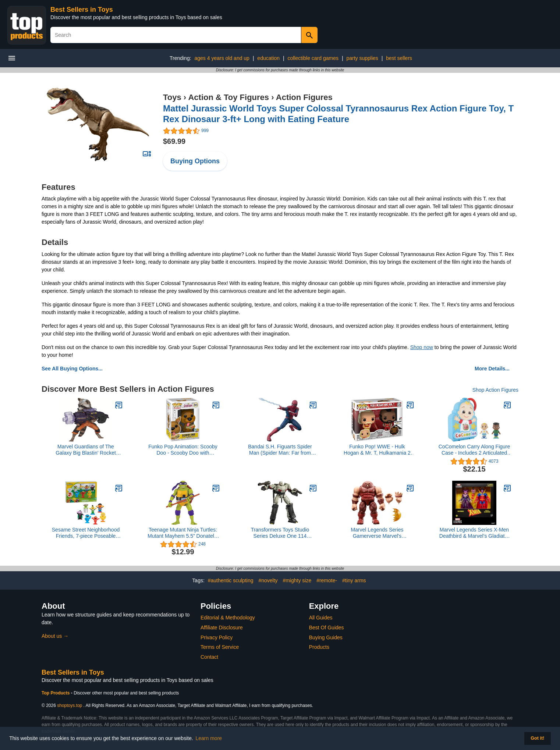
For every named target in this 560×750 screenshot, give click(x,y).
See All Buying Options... (72, 369)
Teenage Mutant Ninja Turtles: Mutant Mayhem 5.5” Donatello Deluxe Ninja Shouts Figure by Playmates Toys (183, 533)
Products (319, 647)
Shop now (422, 347)
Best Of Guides (327, 628)
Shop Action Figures (495, 390)
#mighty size (297, 580)
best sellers (399, 58)
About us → (55, 636)
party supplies (362, 58)
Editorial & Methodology (228, 618)
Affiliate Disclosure (222, 628)
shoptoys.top (70, 705)
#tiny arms (354, 580)
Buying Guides (326, 637)
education (268, 58)
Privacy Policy (217, 637)
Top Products (56, 693)
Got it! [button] (537, 738)
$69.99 (174, 141)
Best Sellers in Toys (82, 10)
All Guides (321, 618)
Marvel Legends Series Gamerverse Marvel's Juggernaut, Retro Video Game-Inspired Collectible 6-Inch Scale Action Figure (377, 533)
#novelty (268, 580)
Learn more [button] (209, 738)
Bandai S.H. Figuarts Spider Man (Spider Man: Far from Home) (280, 450)
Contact (209, 657)
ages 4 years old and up (222, 58)
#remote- (327, 580)
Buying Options (195, 161)
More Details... (492, 369)
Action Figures (304, 97)
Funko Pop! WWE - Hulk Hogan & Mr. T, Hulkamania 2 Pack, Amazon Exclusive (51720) (377, 450)
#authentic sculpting (231, 580)
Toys (172, 97)
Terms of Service (220, 647)
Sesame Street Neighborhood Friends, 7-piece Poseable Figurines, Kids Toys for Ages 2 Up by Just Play (86, 533)
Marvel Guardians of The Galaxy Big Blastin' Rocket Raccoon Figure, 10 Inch (86, 450)
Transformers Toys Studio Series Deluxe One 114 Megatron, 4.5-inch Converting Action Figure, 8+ (280, 533)
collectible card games (313, 58)
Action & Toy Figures (228, 97)
